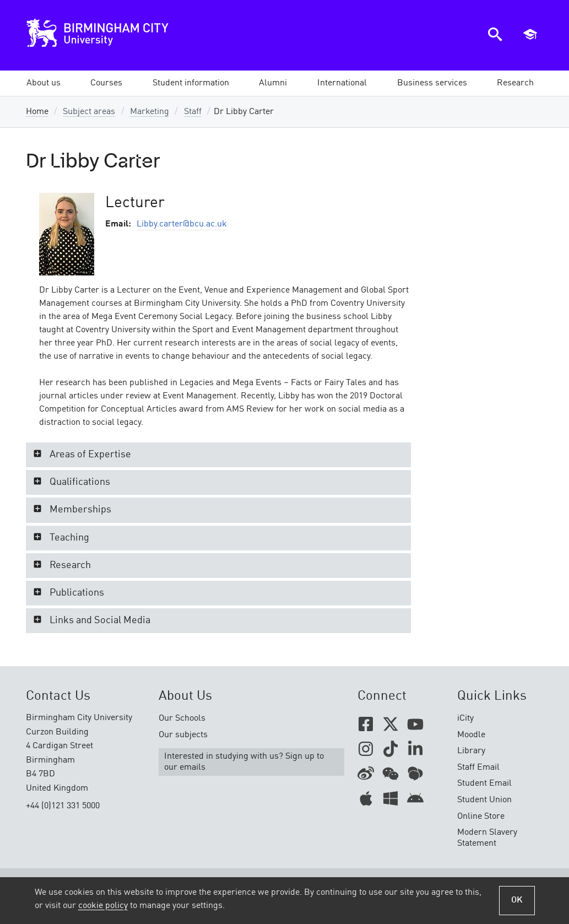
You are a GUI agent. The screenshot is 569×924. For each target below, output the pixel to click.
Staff (193, 112)
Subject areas (89, 112)
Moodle (471, 735)
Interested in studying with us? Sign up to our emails (244, 762)
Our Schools (182, 718)
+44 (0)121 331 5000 (63, 806)
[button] (44, 83)
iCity (465, 718)
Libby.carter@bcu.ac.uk (182, 224)
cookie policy (103, 906)
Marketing (150, 112)
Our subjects (183, 735)
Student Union (484, 800)
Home (37, 112)
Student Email (484, 783)
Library (471, 751)
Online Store (481, 817)
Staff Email (478, 768)
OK (517, 900)
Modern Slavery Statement (487, 838)
